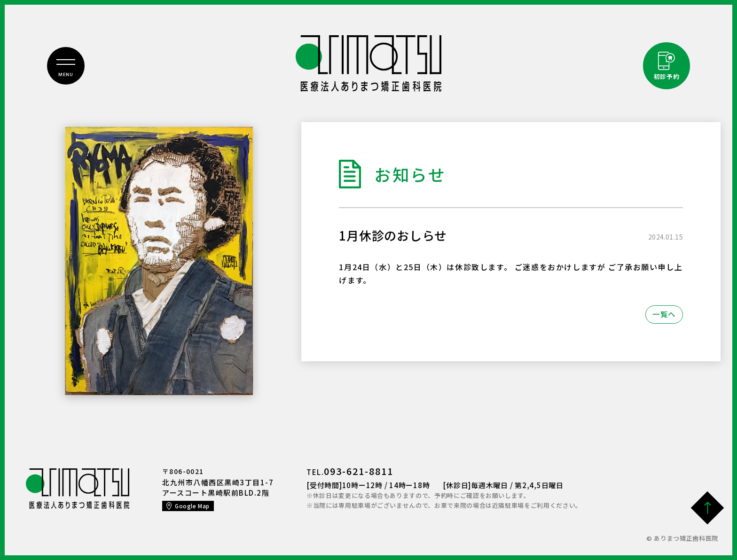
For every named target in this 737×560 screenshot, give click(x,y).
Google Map (192, 506)
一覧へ (664, 314)
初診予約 (667, 77)
